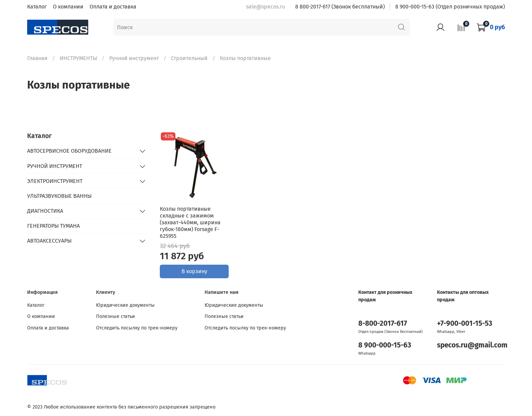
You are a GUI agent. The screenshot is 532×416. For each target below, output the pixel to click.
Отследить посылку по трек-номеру (137, 328)
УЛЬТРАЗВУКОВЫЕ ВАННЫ (59, 196)
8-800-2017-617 (383, 324)
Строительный (189, 58)
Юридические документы (125, 305)
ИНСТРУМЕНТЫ (78, 58)
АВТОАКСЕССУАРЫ (49, 241)
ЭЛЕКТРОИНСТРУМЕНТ (55, 181)
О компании (68, 7)
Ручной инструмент (134, 58)
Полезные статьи (116, 316)
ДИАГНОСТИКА (45, 211)
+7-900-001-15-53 (465, 324)
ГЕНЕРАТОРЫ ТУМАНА (53, 226)
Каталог (37, 7)
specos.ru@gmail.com (472, 345)
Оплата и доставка (113, 7)
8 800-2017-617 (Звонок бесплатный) (340, 7)
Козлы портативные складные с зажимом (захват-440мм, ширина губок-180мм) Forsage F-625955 (190, 222)
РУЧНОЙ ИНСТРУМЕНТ (55, 166)
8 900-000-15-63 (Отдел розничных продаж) (450, 7)
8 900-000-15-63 (385, 345)
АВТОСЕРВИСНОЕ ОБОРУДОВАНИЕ (69, 151)
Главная (37, 58)
